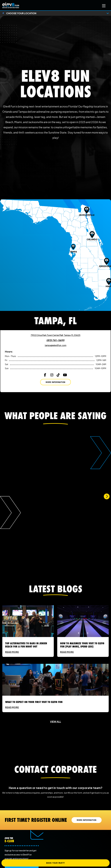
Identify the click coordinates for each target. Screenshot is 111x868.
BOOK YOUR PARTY (55, 863)
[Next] (107, 496)
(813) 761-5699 (56, 340)
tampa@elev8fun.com (55, 345)
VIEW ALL (55, 722)
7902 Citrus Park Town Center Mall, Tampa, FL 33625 (55, 335)
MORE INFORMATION (87, 820)
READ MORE (12, 652)
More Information (55, 382)
